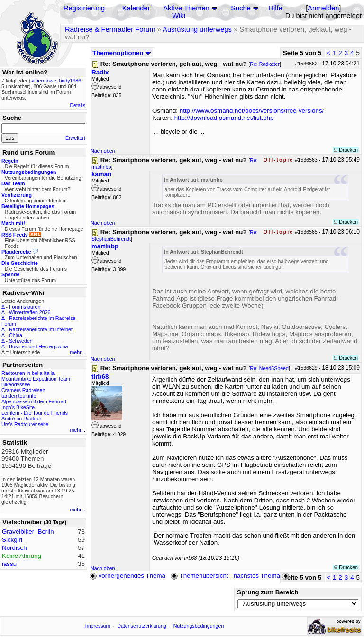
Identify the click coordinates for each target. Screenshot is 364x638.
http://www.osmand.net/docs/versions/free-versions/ (252, 111)
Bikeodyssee (16, 384)
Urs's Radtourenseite (25, 424)
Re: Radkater (265, 64)
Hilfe (275, 8)
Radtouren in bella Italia (28, 373)
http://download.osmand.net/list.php (224, 118)
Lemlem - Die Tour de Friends (35, 413)
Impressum (98, 626)
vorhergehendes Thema (127, 576)
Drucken (346, 150)
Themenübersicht (199, 576)
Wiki (179, 16)
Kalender (136, 8)
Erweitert (75, 138)
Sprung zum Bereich (268, 592)
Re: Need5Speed (269, 368)
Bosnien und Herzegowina (38, 346)
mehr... (77, 352)
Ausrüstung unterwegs (197, 29)
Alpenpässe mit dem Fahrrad (34, 401)
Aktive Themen (186, 8)
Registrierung (84, 8)
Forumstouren (25, 307)
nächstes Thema (262, 576)
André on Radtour (21, 419)
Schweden (21, 341)
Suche (241, 8)
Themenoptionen (122, 53)
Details (77, 105)
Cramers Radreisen (23, 390)
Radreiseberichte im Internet (41, 329)
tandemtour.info (19, 396)
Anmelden (323, 8)
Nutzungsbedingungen (199, 626)
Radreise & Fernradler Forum (110, 29)
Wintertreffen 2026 (30, 312)
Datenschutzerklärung (142, 626)
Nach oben (103, 151)
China (16, 335)
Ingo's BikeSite (18, 407)
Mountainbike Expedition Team (36, 379)
